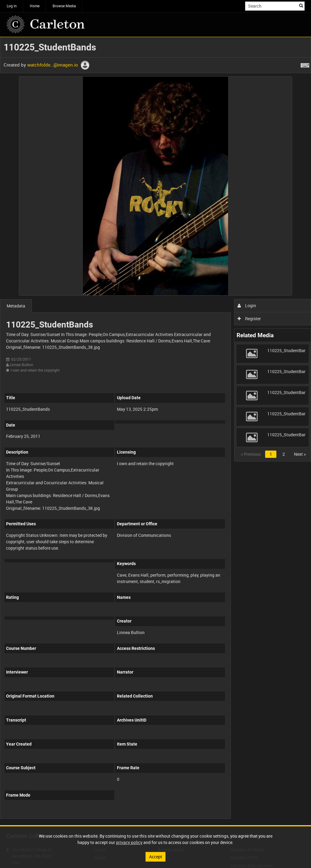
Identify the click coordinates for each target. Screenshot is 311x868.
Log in (12, 6)
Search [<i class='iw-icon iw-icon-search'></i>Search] (301, 5)
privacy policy (129, 842)
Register (249, 319)
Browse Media (64, 6)
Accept (156, 857)
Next (300, 454)
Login (247, 305)
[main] (155, 431)
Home (35, 6)
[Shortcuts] (305, 64)
